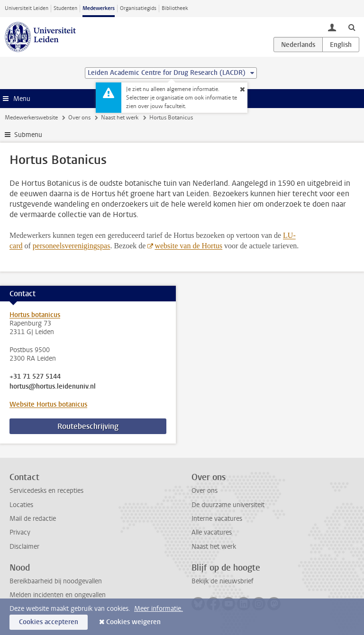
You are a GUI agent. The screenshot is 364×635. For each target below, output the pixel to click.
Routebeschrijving (88, 426)
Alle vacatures (212, 532)
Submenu (28, 135)
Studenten (65, 8)
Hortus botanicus (35, 315)
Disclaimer (24, 547)
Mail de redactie (33, 519)
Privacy (20, 532)
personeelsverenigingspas (72, 246)
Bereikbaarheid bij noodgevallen (56, 581)
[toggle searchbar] (352, 27)
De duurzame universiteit (228, 505)
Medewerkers (99, 8)
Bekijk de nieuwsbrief (223, 581)
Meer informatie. (159, 609)
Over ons (79, 118)
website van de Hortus (188, 246)
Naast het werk (120, 118)
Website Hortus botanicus (48, 404)
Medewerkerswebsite (31, 118)
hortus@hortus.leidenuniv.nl (53, 387)
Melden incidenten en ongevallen (58, 595)
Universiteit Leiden (27, 8)
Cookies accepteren (49, 622)
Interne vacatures (217, 519)
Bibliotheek (175, 8)
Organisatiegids (138, 8)
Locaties (21, 505)
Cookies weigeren (133, 622)
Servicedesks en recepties (46, 491)
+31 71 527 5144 (35, 377)
